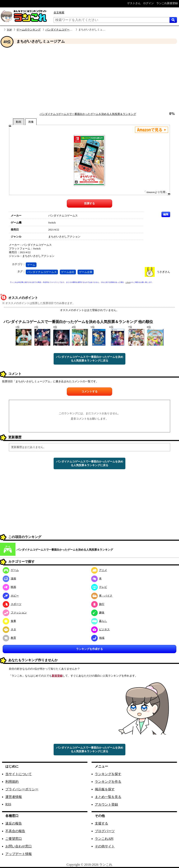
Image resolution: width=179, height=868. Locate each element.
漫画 (9, 578)
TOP (9, 30)
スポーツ (12, 604)
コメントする (89, 391)
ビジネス (101, 629)
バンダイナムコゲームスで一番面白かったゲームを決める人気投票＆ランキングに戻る (90, 359)
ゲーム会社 (68, 272)
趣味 (98, 612)
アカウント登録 (106, 804)
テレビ (99, 587)
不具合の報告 (15, 831)
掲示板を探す (105, 789)
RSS (8, 804)
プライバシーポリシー (22, 789)
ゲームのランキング (29, 30)
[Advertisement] (89, 78)
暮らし (99, 621)
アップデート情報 (19, 854)
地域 (98, 638)
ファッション (15, 612)
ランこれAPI (104, 839)
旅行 (98, 604)
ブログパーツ (105, 831)
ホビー (11, 596)
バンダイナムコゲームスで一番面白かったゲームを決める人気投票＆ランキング (88, 114)
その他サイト (105, 846)
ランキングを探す (108, 774)
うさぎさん (163, 272)
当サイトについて (19, 774)
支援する (101, 823)
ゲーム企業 (86, 272)
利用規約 (12, 782)
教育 (9, 638)
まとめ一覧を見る (108, 797)
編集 (166, 214)
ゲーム (31, 265)
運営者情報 (14, 797)
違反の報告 (14, 823)
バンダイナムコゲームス (42, 272)
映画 (9, 587)
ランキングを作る (108, 782)
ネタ (9, 629)
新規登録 (57, 676)
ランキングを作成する (89, 649)
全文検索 (59, 12)
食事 (9, 621)
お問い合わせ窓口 (19, 846)
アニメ (99, 570)
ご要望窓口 (14, 839)
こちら (128, 282)
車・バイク (102, 596)
